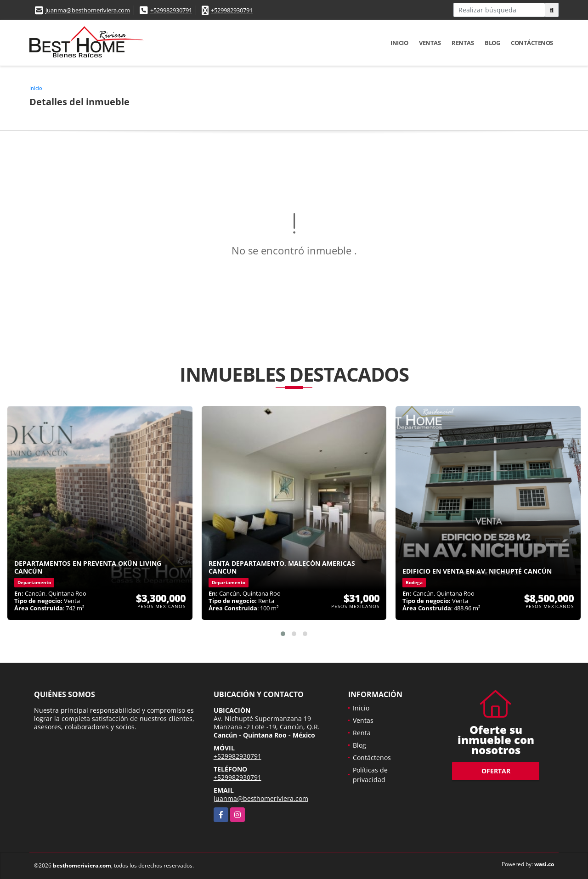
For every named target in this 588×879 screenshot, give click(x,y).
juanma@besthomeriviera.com (88, 10)
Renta (362, 733)
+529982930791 (171, 10)
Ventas (430, 43)
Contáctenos (532, 43)
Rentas (463, 43)
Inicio (399, 43)
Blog (492, 43)
